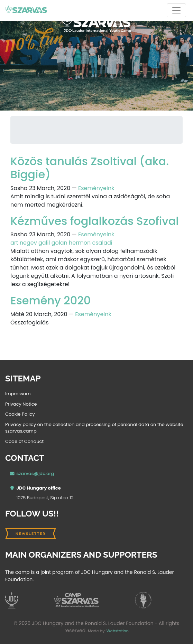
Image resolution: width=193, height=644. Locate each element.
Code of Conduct (24, 441)
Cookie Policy (20, 414)
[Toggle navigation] (176, 10)
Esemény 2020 (50, 300)
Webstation (118, 631)
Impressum (18, 394)
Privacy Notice (21, 404)
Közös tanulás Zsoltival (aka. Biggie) (90, 168)
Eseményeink (96, 188)
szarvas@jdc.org (35, 473)
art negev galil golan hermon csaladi (61, 243)
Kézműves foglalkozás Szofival (95, 221)
